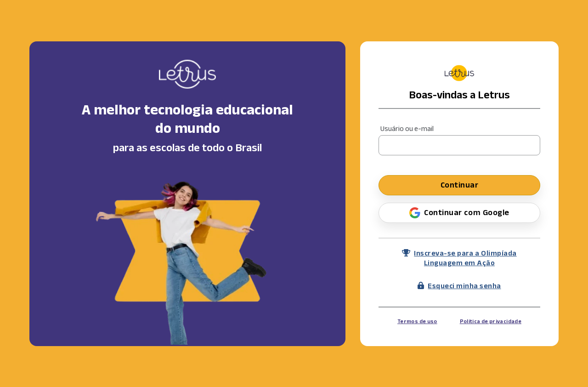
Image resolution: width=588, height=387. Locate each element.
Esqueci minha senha (459, 286)
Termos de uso (417, 321)
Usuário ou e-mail (407, 128)
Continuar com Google (459, 213)
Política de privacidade (491, 321)
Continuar (460, 185)
